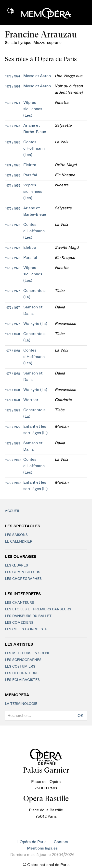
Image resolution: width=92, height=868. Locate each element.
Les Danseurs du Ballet (28, 616)
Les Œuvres (16, 566)
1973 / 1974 (13, 76)
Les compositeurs (23, 572)
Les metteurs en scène (27, 653)
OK (80, 716)
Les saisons (16, 535)
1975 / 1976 (13, 209)
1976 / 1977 (13, 291)
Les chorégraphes (23, 579)
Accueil (12, 511)
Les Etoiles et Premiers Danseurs (38, 609)
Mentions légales (42, 848)
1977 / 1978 (13, 334)
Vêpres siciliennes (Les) (33, 109)
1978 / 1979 (13, 410)
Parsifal (30, 175)
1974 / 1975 (13, 126)
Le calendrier (19, 542)
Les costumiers (20, 667)
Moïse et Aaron (37, 76)
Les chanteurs (20, 603)
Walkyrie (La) (35, 324)
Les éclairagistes (22, 680)
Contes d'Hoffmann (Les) (34, 148)
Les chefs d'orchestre (27, 629)
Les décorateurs (22, 673)
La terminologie (21, 704)
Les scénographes (23, 660)
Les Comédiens (19, 623)
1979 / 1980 (13, 460)
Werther (31, 400)
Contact (61, 842)
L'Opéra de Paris (31, 842)
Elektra (30, 165)
